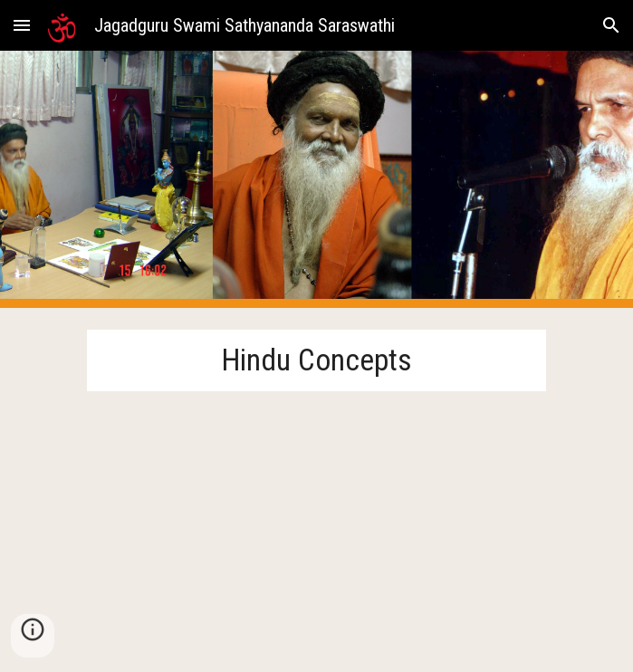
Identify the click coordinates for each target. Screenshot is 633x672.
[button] (22, 25)
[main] (316, 360)
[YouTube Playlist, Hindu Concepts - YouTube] (316, 520)
